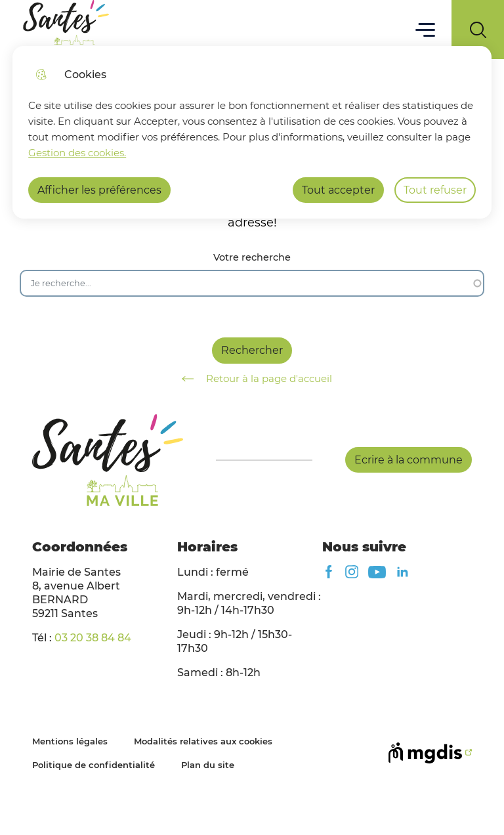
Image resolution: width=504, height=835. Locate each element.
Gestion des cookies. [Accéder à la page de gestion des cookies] (77, 153)
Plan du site (208, 765)
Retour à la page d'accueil (252, 379)
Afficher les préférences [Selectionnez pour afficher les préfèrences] (99, 190)
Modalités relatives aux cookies (203, 741)
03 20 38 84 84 (93, 638)
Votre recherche (252, 258)
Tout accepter (338, 190)
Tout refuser (435, 190)
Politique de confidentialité (94, 765)
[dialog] (252, 132)
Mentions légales (70, 741)
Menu (426, 29)
